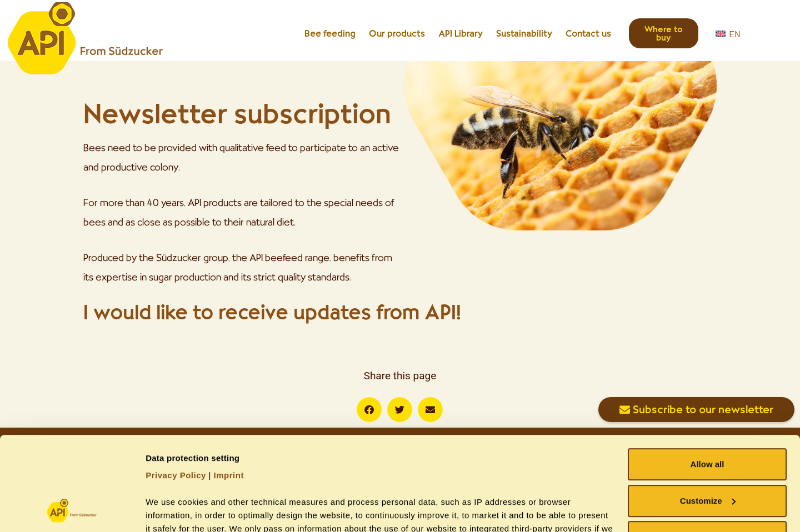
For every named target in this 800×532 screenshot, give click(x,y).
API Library (461, 33)
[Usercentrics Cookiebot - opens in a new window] (72, 510)
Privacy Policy (176, 387)
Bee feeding (330, 33)
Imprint (229, 387)
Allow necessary (707, 449)
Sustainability (524, 33)
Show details (171, 510)
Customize (708, 413)
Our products (397, 33)
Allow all (707, 376)
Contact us (588, 33)
